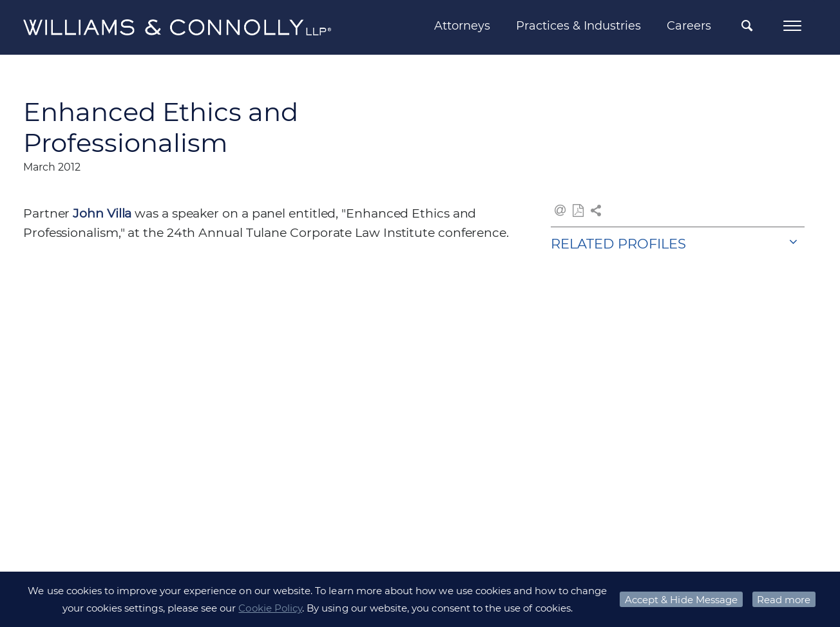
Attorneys (462, 26)
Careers (689, 26)
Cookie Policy (270, 608)
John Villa (102, 213)
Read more (784, 600)
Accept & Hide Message (681, 600)
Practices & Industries (578, 26)
